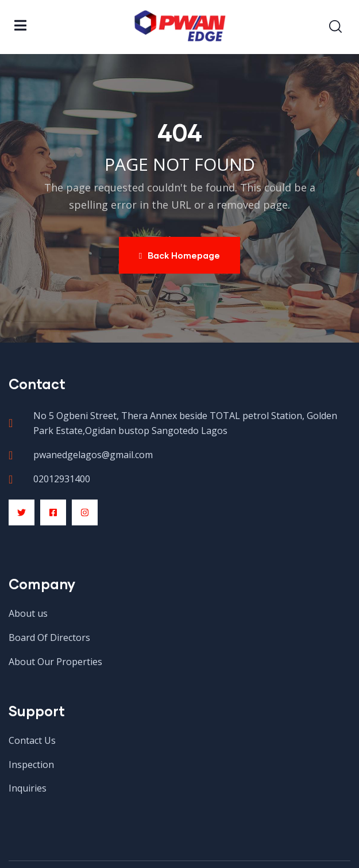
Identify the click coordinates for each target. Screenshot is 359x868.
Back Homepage (179, 255)
